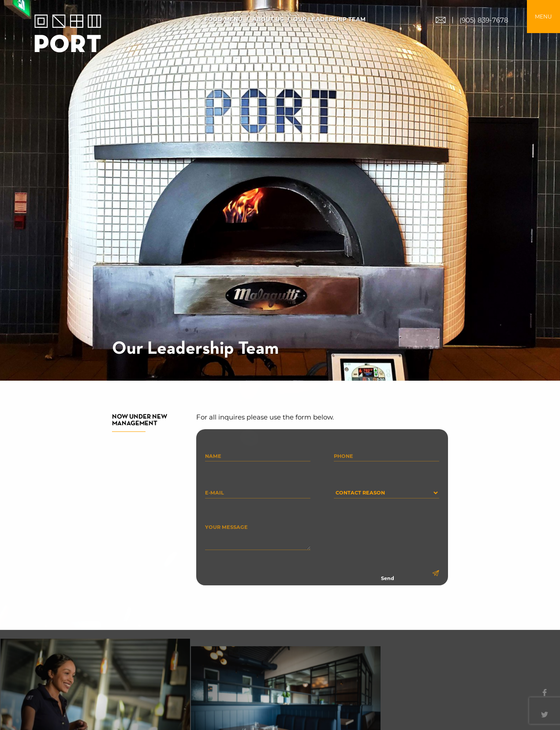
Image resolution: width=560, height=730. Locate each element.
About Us (268, 20)
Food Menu (224, 20)
